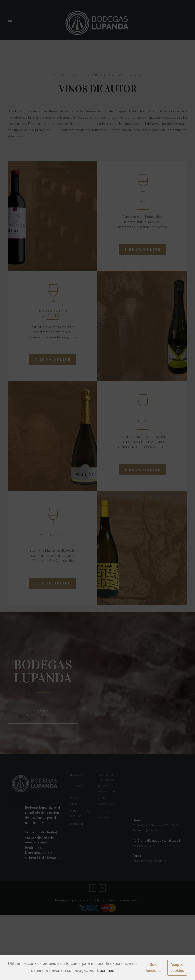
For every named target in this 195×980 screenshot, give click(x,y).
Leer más (106, 970)
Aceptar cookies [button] (177, 968)
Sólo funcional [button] (154, 968)
